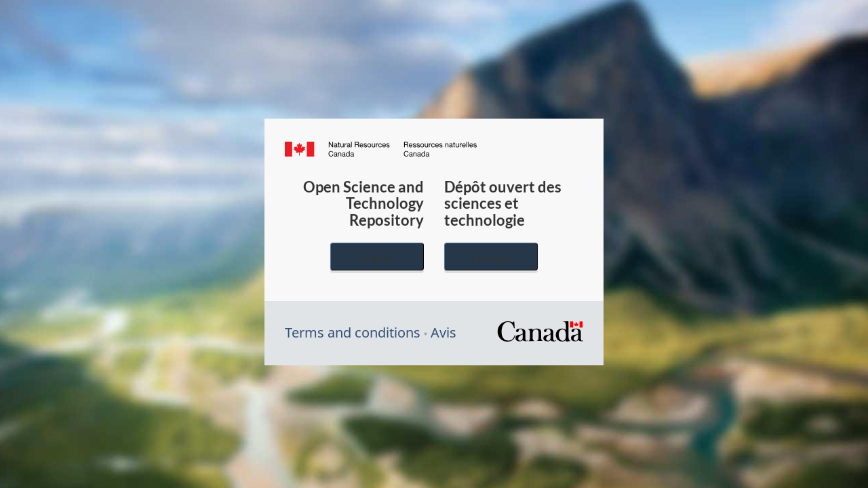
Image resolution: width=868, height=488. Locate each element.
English (377, 257)
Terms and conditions (353, 332)
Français (491, 257)
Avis (443, 332)
